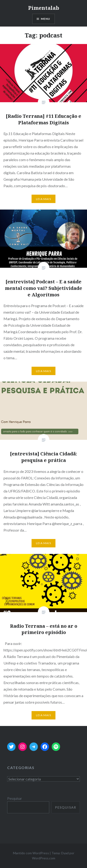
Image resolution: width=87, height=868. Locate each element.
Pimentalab (44, 8)
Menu (46, 19)
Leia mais (43, 199)
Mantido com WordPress (31, 853)
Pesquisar (15, 798)
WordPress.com (44, 858)
